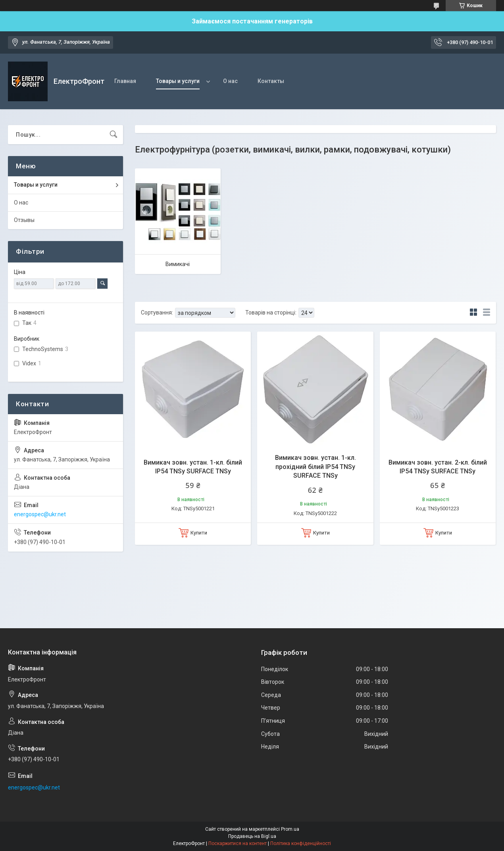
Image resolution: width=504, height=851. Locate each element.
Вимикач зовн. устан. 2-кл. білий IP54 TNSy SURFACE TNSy (438, 467)
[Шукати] (113, 135)
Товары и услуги (178, 81)
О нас (230, 81)
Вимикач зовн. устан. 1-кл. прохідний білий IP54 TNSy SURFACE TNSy (315, 467)
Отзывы (24, 220)
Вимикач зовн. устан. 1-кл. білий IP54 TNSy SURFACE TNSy (193, 467)
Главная (125, 81)
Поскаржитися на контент (238, 843)
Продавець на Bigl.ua (252, 836)
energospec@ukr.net (40, 514)
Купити (199, 533)
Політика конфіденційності (301, 843)
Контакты (271, 81)
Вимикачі (178, 264)
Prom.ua (290, 829)
